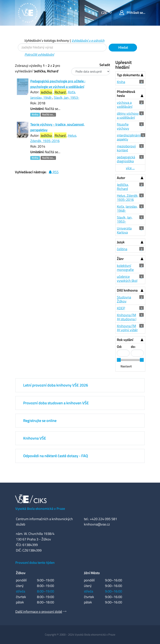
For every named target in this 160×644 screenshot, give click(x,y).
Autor (121, 178)
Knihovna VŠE (35, 438)
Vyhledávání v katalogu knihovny (46, 40)
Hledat (123, 47)
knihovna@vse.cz (97, 524)
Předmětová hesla (126, 94)
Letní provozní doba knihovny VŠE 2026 (56, 385)
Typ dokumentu (128, 75)
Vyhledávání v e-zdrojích (88, 40)
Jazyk (121, 242)
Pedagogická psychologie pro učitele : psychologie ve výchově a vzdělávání (58, 84)
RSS (54, 172)
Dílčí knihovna (127, 290)
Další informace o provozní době (39, 612)
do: (133, 347)
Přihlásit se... (132, 13)
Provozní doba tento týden (35, 563)
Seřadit (105, 65)
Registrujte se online (40, 420)
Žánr (120, 259)
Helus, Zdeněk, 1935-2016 (54, 138)
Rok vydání (125, 340)
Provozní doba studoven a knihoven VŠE (56, 403)
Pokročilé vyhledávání (39, 54)
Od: (119, 347)
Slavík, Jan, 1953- (67, 98)
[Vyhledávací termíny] (62, 47)
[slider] (119, 360)
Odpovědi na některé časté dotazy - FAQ (56, 456)
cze (104, 13)
